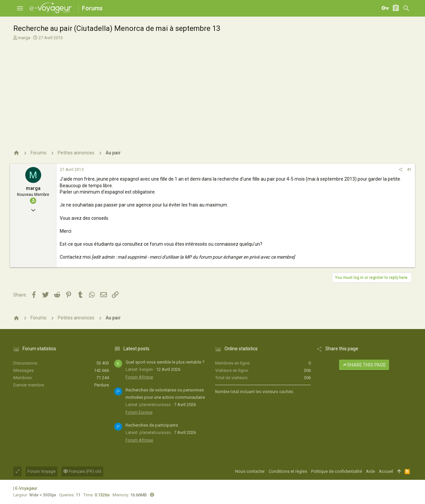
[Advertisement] (212, 91)
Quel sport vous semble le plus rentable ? (165, 362)
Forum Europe (139, 412)
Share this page (364, 365)
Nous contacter (250, 471)
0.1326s (102, 495)
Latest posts (136, 349)
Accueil (386, 471)
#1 (409, 170)
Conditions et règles (288, 471)
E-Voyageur (26, 488)
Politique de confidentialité (337, 471)
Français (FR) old (82, 471)
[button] (20, 8)
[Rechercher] (406, 8)
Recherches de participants (152, 425)
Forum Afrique (139, 377)
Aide (370, 471)
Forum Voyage (42, 471)
